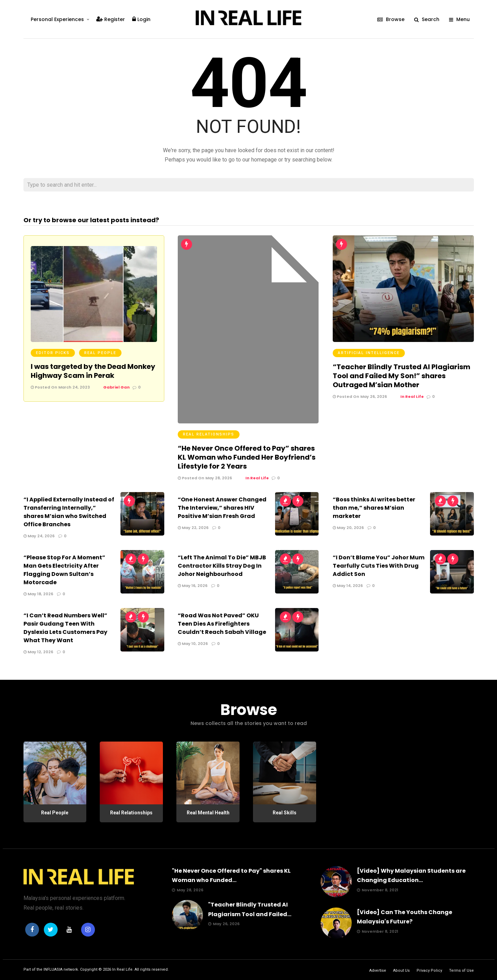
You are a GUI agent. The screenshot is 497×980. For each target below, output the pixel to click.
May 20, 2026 (348, 528)
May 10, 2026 (193, 644)
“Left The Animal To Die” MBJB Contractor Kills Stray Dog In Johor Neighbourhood (222, 566)
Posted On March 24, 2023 (60, 387)
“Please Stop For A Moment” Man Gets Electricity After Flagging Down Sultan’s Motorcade (64, 570)
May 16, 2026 (193, 586)
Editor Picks (53, 353)
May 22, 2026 (193, 528)
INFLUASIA (53, 969)
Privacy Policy (429, 971)
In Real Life (122, 969)
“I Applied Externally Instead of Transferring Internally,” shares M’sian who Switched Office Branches (69, 512)
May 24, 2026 (39, 536)
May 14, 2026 (348, 586)
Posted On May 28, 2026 (205, 478)
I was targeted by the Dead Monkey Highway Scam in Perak (93, 371)
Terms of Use (461, 971)
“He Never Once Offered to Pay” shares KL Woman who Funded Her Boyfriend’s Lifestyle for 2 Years (247, 457)
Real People (100, 353)
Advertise (378, 971)
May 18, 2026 (38, 594)
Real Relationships (209, 434)
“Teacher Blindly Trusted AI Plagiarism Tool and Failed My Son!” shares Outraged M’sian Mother (402, 376)
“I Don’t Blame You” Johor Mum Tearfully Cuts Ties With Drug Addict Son (379, 566)
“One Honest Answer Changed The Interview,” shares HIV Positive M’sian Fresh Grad (222, 508)
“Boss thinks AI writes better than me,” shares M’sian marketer (374, 508)
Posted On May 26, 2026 (360, 396)
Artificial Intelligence (369, 353)
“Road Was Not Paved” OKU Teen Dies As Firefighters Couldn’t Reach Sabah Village (222, 624)
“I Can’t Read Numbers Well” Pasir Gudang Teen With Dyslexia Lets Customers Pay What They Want (65, 628)
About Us (401, 971)
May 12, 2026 (38, 652)
